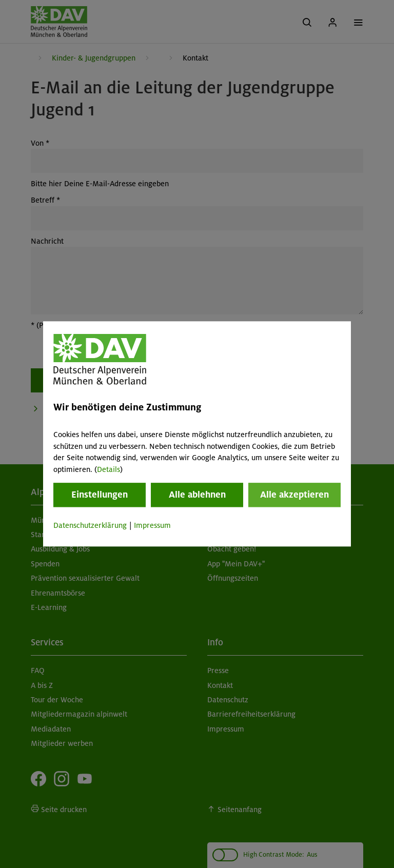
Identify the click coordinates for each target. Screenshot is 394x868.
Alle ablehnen (197, 495)
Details (109, 469)
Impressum (152, 525)
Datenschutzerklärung (90, 525)
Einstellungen (100, 495)
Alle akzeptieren (294, 495)
